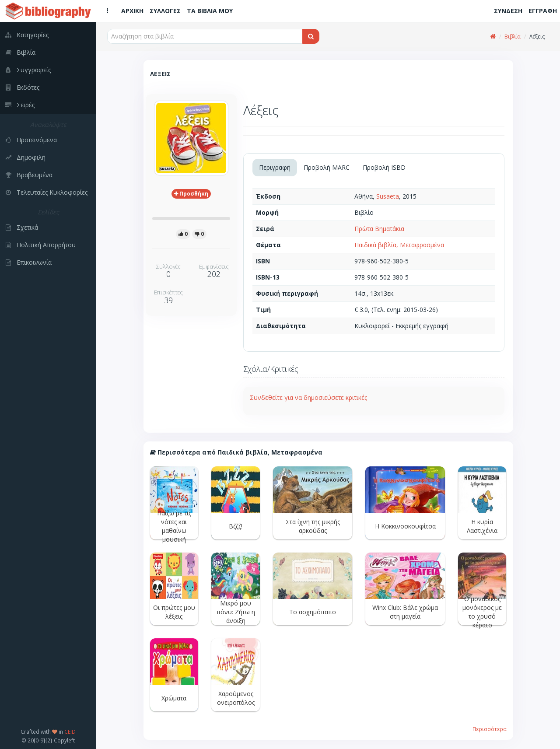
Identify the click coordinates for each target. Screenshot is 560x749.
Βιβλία (513, 37)
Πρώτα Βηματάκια (379, 229)
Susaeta (388, 196)
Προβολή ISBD (384, 167)
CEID (70, 731)
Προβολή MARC (327, 167)
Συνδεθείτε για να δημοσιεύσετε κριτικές (308, 397)
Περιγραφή (275, 167)
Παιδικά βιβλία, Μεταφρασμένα (399, 245)
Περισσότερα (490, 729)
